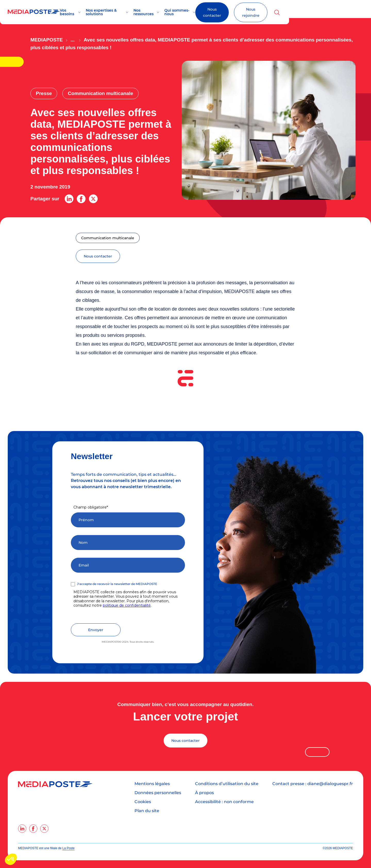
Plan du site (147, 811)
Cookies (143, 802)
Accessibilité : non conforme (224, 802)
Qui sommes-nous (220, 12)
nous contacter (98, 256)
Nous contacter (279, 12)
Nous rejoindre (328, 12)
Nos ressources (179, 12)
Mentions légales (152, 784)
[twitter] (44, 829)
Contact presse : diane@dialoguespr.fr (313, 784)
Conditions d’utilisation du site (227, 784)
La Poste (68, 848)
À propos (204, 793)
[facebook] (33, 829)
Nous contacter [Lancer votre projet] (185, 741)
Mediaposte (47, 40)
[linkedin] (22, 829)
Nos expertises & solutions (131, 12)
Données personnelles (158, 793)
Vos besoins (86, 12)
